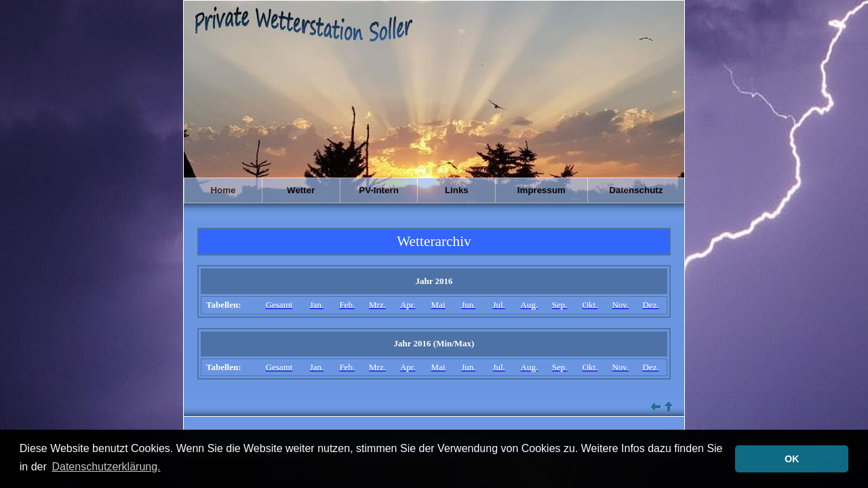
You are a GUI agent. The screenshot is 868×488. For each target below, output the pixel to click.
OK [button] (792, 459)
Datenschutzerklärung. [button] (106, 467)
